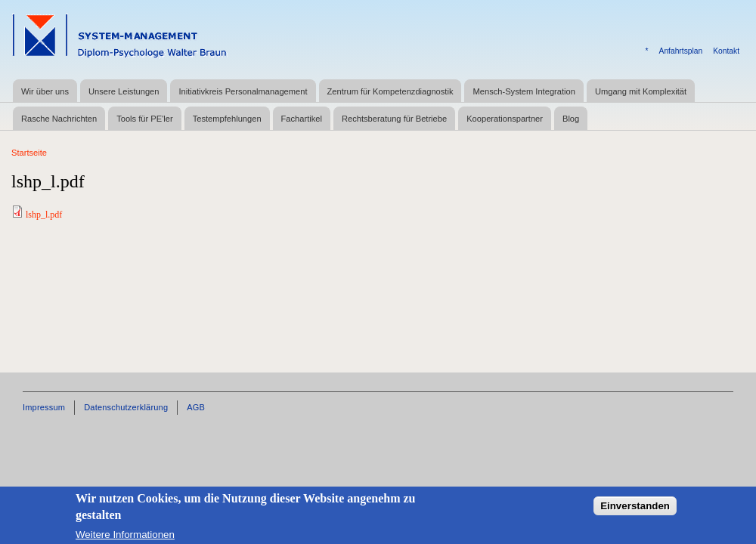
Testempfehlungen (227, 119)
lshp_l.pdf (44, 215)
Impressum (44, 407)
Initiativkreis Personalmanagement (243, 91)
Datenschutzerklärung (126, 407)
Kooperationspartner (505, 119)
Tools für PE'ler (144, 119)
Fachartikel (302, 119)
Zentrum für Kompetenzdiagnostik (390, 91)
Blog (571, 119)
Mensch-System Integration (524, 91)
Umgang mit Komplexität (641, 91)
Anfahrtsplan (681, 51)
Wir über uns (45, 91)
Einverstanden (635, 512)
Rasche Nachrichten (59, 119)
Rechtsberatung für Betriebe (394, 119)
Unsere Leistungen (124, 91)
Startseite (29, 153)
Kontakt (726, 51)
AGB (196, 407)
